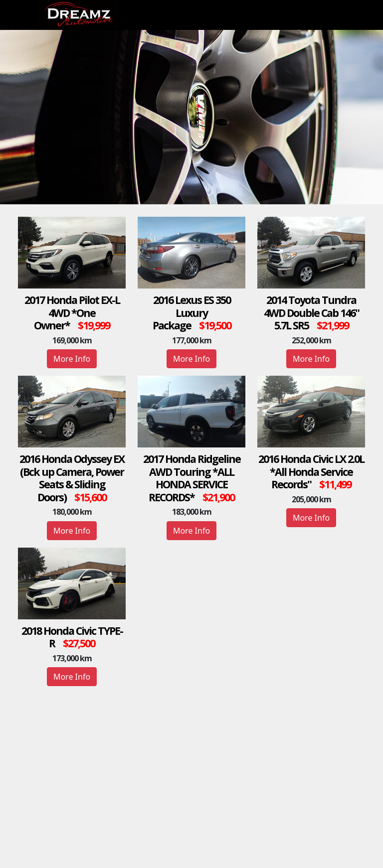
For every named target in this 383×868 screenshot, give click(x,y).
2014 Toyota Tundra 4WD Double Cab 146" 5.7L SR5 (311, 312)
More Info (72, 359)
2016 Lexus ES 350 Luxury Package (191, 312)
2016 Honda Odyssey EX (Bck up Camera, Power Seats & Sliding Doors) (72, 478)
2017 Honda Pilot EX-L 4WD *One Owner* (72, 312)
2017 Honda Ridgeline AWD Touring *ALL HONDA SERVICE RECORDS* (192, 478)
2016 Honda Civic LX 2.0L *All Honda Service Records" (311, 471)
